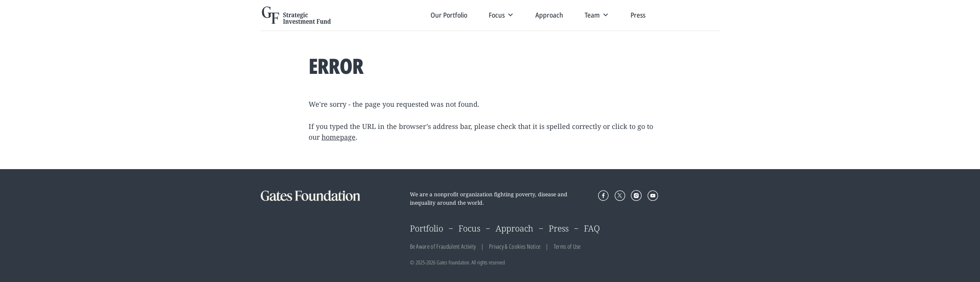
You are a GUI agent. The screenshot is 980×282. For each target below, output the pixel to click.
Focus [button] (501, 15)
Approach (549, 15)
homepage (339, 137)
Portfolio (427, 228)
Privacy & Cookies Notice (515, 246)
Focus (469, 228)
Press (638, 15)
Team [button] (597, 15)
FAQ (592, 228)
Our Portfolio (449, 15)
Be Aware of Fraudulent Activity (443, 246)
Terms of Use (567, 246)
